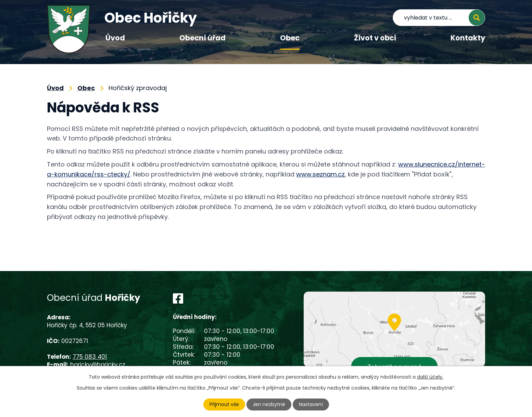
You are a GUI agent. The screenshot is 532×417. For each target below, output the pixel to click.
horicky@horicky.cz (98, 365)
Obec (290, 38)
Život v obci (375, 38)
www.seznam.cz (320, 174)
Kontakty (468, 38)
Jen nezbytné (269, 404)
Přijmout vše (224, 404)
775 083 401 (90, 357)
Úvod (115, 38)
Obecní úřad (202, 38)
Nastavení (311, 404)
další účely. (430, 377)
